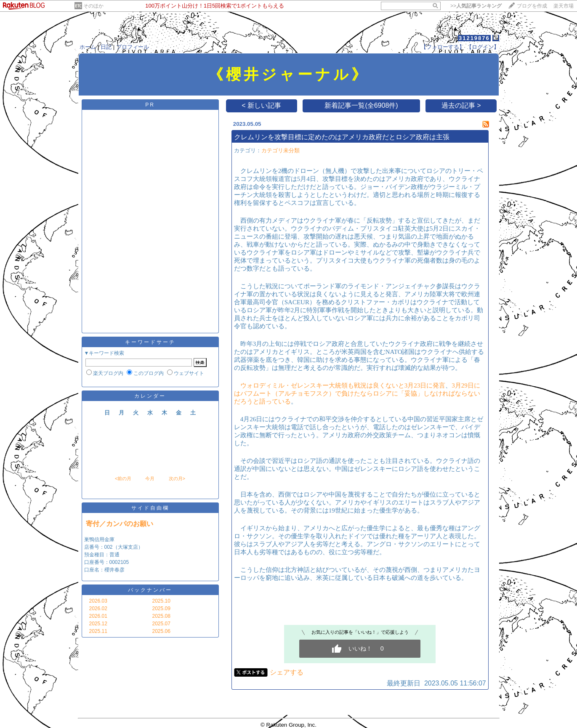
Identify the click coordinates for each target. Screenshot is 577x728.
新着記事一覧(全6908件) (361, 105)
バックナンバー (150, 590)
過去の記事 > (461, 105)
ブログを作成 (532, 6)
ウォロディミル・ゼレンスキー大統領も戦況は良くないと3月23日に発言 (343, 385)
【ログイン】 (483, 47)
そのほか (93, 6)
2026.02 (98, 608)
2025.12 (98, 624)
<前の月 (123, 478)
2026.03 (98, 601)
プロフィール (133, 47)
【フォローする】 (443, 47)
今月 (150, 478)
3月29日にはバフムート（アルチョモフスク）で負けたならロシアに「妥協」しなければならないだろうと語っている (357, 393)
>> (476, 6)
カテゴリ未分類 (281, 150)
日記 (106, 47)
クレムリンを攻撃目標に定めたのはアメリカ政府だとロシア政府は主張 (342, 137)
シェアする (287, 672)
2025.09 (161, 608)
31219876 (474, 38)
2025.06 (161, 631)
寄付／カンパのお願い (120, 524)
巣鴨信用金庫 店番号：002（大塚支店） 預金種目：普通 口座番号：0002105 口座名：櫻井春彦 (114, 555)
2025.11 (98, 631)
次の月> (177, 478)
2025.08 (161, 616)
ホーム (88, 47)
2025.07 (161, 624)
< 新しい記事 (261, 105)
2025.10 (161, 601)
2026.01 (98, 616)
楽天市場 (564, 6)
